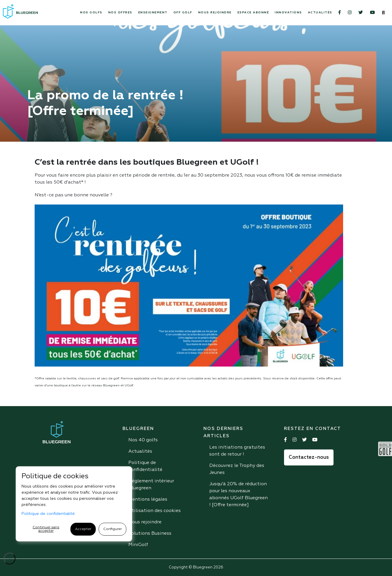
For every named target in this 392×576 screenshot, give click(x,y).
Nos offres (120, 13)
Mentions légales (148, 499)
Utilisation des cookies (155, 511)
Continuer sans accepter (46, 529)
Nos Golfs (91, 13)
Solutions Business (150, 534)
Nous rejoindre (215, 13)
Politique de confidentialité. (49, 514)
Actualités (320, 13)
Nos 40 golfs (143, 440)
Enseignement (153, 13)
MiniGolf (138, 545)
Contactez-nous (309, 457)
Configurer (112, 529)
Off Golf (183, 13)
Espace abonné (253, 13)
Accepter (83, 529)
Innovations (288, 13)
